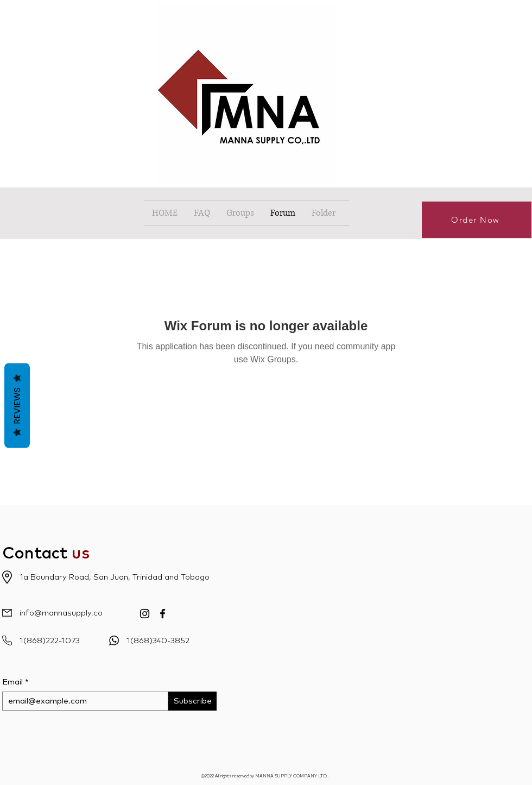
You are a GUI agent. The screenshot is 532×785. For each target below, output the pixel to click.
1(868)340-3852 (158, 641)
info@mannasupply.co (61, 613)
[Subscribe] (192, 701)
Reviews (17, 405)
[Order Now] (477, 220)
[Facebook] (163, 614)
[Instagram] (145, 614)
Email (12, 682)
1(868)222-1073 (50, 641)
